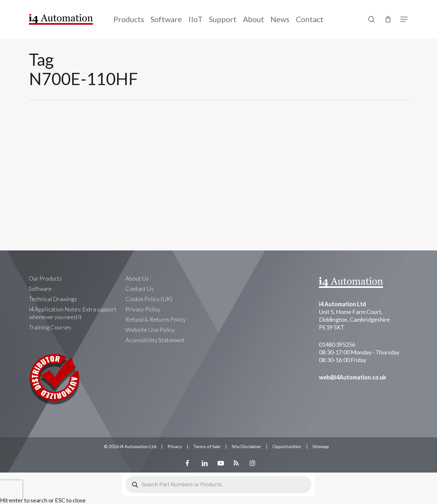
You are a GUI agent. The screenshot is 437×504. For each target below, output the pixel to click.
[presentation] (11, 490)
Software (40, 289)
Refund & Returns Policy (156, 319)
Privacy (175, 446)
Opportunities (287, 446)
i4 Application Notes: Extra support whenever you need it (73, 313)
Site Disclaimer (246, 446)
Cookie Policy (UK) (149, 299)
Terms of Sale (207, 446)
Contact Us (140, 289)
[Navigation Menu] (404, 19)
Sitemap (321, 446)
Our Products (45, 278)
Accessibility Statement (155, 340)
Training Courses (50, 327)
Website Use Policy (150, 330)
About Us (137, 278)
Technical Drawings (53, 299)
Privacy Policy (143, 309)
